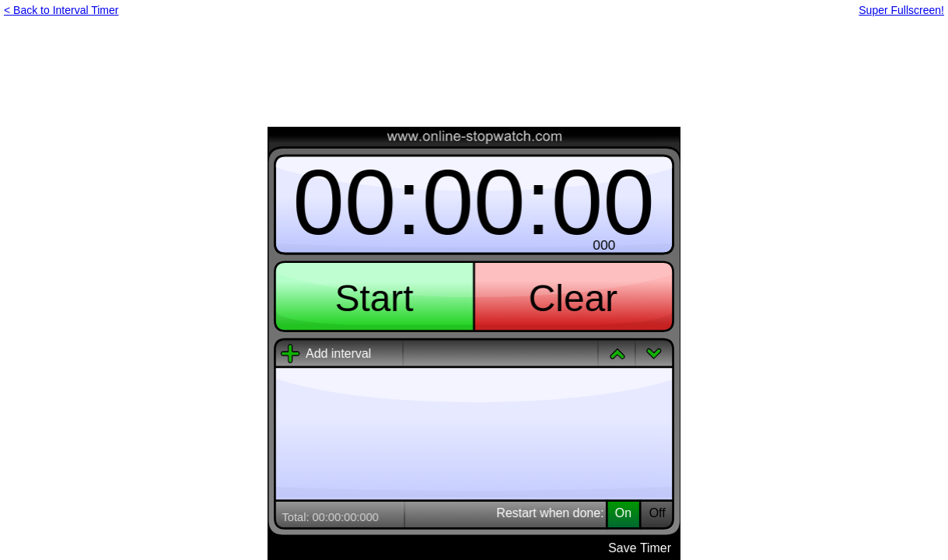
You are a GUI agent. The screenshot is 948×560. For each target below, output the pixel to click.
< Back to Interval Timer (61, 10)
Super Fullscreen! (901, 10)
